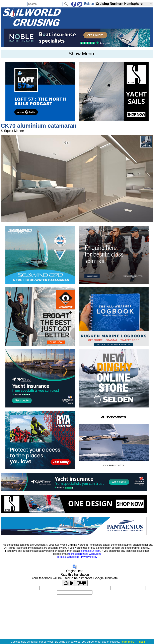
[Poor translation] (81, 583)
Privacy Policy (89, 557)
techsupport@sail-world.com (85, 554)
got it (142, 642)
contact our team (91, 551)
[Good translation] (68, 583)
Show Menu (77, 54)
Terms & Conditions (68, 557)
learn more (128, 642)
